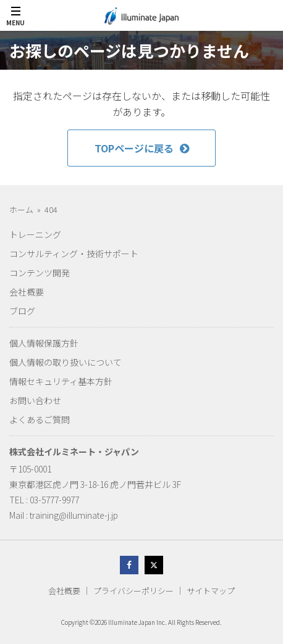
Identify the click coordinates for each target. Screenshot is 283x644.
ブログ (22, 311)
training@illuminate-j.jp (74, 515)
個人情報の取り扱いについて (65, 362)
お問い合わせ (35, 400)
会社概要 (27, 292)
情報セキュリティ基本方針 (61, 381)
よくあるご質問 (40, 419)
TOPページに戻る (142, 148)
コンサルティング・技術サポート (74, 254)
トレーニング (35, 234)
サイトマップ (211, 591)
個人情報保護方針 (44, 343)
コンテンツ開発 (40, 273)
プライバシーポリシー (133, 591)
